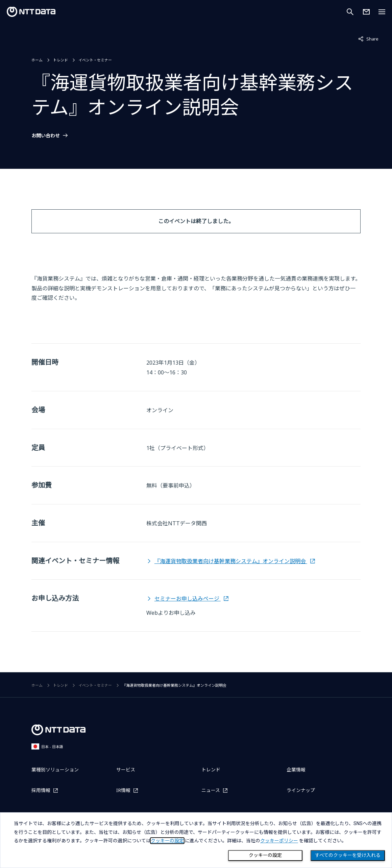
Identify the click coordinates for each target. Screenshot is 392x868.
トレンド (60, 60)
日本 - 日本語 (47, 746)
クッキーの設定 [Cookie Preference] (265, 855)
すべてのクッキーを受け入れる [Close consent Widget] (348, 855)
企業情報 (296, 770)
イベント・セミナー (95, 60)
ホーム (37, 60)
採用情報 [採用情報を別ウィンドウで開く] (41, 790)
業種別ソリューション (55, 770)
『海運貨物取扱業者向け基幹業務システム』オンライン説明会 (231, 561)
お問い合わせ (46, 136)
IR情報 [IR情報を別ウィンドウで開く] (123, 790)
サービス (126, 770)
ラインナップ (301, 790)
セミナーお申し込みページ (188, 599)
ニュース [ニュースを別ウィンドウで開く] (211, 790)
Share (368, 38)
